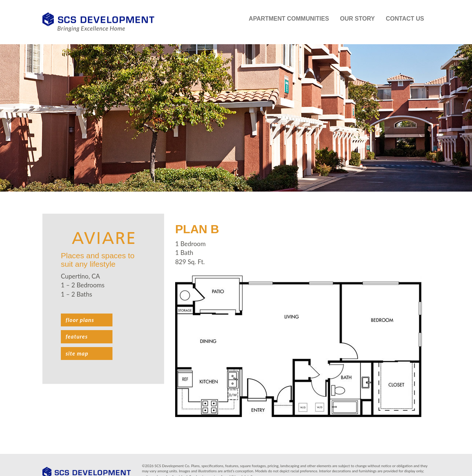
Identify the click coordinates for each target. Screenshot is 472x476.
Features (77, 336)
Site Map (77, 353)
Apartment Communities (289, 19)
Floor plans (80, 320)
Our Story (357, 19)
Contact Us (405, 19)
